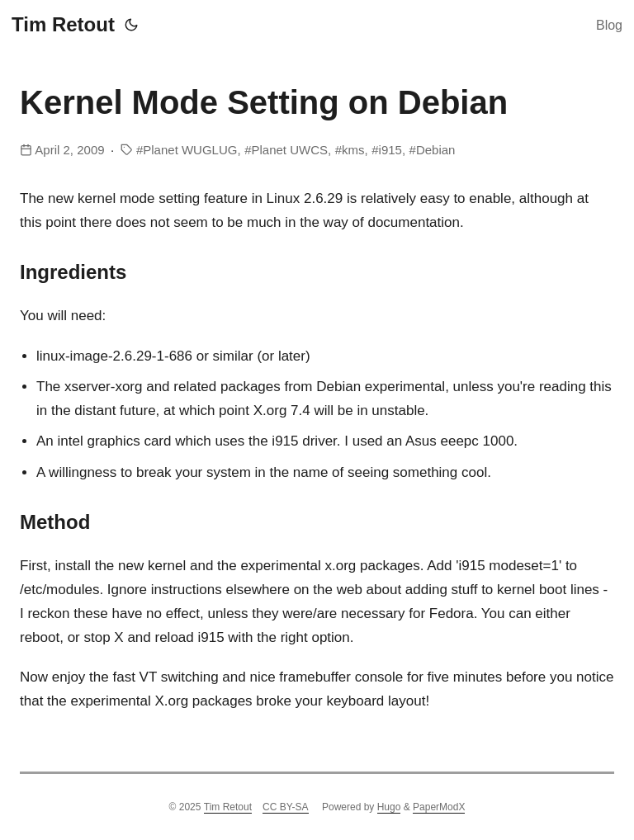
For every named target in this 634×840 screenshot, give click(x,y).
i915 (390, 150)
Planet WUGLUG (190, 150)
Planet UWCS (289, 150)
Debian (436, 150)
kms (353, 150)
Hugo (389, 807)
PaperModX (439, 807)
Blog (609, 25)
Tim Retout (63, 24)
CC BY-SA (286, 807)
